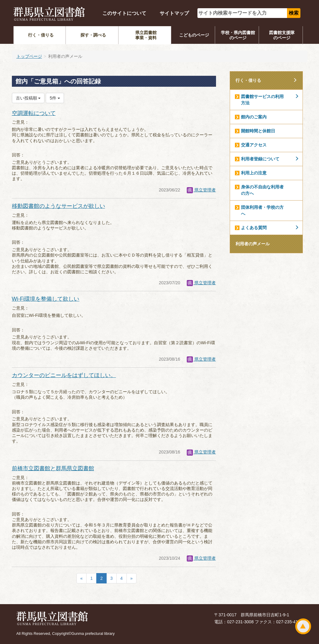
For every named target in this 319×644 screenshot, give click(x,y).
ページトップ (303, 626)
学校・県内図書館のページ (238, 35)
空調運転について (34, 113)
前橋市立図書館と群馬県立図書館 (53, 468)
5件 (55, 98)
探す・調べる (93, 35)
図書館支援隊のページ (282, 35)
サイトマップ (174, 13)
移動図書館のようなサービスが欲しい (58, 206)
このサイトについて (124, 13)
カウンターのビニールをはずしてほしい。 (64, 375)
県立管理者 (201, 190)
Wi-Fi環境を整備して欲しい (46, 299)
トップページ (29, 56)
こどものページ (194, 35)
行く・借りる (41, 35)
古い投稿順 (28, 98)
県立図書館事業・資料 (146, 35)
